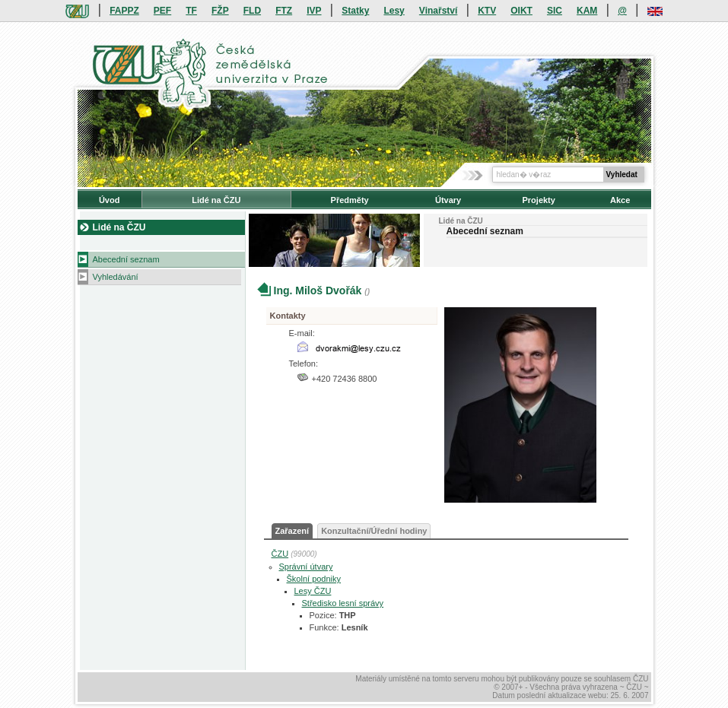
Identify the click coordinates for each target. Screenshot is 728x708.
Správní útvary (306, 567)
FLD (252, 11)
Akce (620, 200)
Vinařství (438, 11)
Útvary (448, 200)
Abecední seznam (126, 259)
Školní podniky (314, 579)
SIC (555, 11)
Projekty (538, 200)
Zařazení (292, 531)
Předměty (350, 200)
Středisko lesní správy (343, 603)
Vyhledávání (116, 277)
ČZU (280, 554)
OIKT (521, 11)
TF (191, 11)
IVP (314, 11)
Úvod (110, 200)
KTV (487, 11)
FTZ (284, 11)
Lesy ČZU (313, 591)
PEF (162, 11)
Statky (355, 11)
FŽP (220, 11)
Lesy (394, 11)
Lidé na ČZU (216, 200)
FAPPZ (124, 11)
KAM (587, 11)
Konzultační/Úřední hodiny (374, 531)
